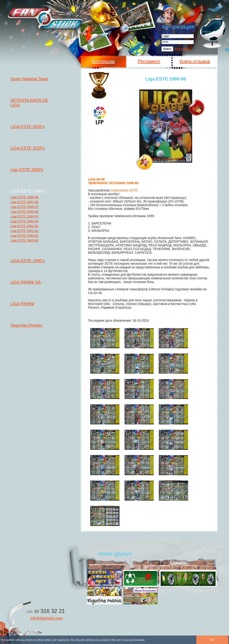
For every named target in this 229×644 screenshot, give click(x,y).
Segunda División (27, 325)
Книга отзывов (195, 61)
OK (212, 640)
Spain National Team (30, 79)
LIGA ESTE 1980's (28, 261)
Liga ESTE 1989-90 (24, 240)
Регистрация (182, 49)
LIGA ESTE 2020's (28, 127)
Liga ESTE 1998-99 (24, 197)
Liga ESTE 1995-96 (24, 212)
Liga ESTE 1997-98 (24, 202)
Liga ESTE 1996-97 (24, 207)
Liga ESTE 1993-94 (24, 221)
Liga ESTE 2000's (27, 170)
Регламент (149, 61)
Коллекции (103, 61)
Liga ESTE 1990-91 (24, 236)
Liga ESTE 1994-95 (24, 216)
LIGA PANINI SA (26, 282)
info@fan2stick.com (46, 618)
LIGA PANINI (22, 304)
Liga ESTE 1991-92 (24, 231)
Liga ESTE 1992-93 (24, 226)
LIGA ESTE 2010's (28, 148)
